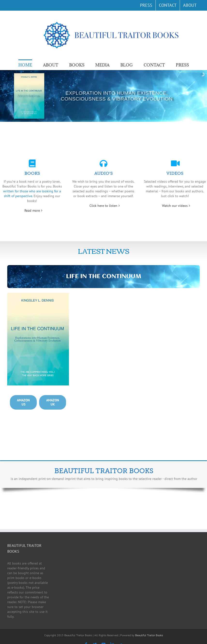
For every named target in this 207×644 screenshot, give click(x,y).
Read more (32, 210)
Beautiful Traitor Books (149, 635)
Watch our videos (175, 206)
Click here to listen (103, 206)
